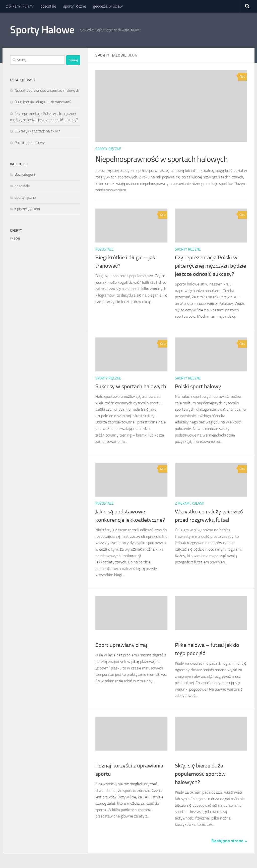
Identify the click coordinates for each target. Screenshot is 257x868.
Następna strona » (229, 841)
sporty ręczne (75, 6)
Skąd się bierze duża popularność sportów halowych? (200, 774)
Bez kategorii (25, 174)
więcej (15, 238)
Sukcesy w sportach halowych (131, 387)
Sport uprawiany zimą (121, 645)
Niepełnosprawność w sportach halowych (167, 159)
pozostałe (48, 6)
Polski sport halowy (198, 387)
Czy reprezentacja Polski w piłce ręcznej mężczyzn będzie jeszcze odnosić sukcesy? (210, 266)
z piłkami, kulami (20, 6)
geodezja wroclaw (108, 6)
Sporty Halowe (42, 30)
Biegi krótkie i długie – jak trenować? (43, 102)
